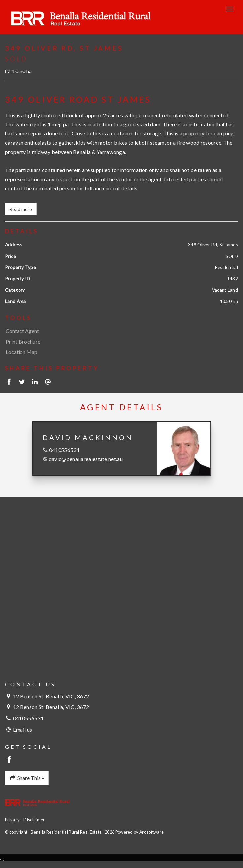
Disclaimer (34, 820)
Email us (22, 729)
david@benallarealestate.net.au (86, 459)
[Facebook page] (9, 760)
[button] (120, 342)
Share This (27, 778)
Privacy (12, 820)
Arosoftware (151, 832)
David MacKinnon (88, 437)
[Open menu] (230, 9)
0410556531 (64, 450)
